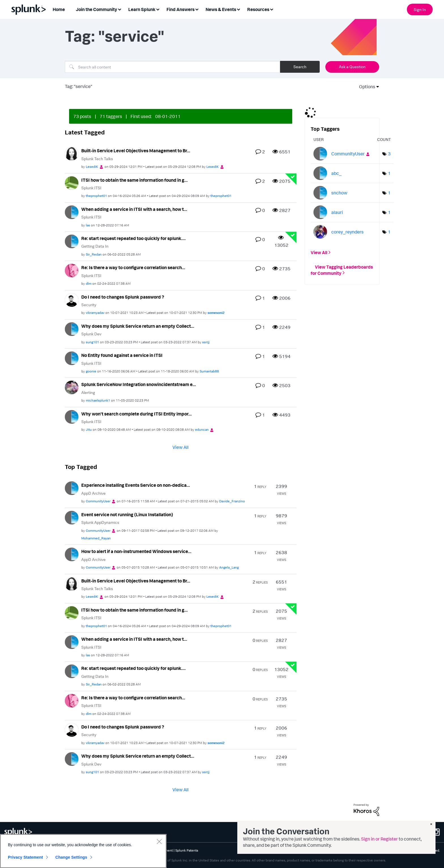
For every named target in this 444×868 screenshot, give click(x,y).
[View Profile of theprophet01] (96, 196)
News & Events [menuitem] (221, 9)
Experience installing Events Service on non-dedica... (136, 485)
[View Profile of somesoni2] (216, 313)
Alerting (88, 392)
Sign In (420, 9)
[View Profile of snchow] (339, 193)
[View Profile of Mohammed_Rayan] (96, 538)
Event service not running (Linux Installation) (127, 515)
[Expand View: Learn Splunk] (158, 9)
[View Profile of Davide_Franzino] (232, 501)
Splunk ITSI (91, 188)
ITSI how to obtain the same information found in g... (135, 180)
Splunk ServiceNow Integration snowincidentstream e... (139, 384)
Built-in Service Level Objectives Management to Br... (136, 151)
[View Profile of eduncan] (202, 429)
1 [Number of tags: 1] (389, 173)
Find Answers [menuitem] (181, 9)
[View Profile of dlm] (89, 283)
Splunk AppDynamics (100, 522)
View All (181, 447)
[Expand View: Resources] (272, 9)
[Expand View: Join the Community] (119, 9)
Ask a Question (352, 67)
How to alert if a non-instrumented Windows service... (136, 551)
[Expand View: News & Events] (238, 9)
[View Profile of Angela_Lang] (229, 567)
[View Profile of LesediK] (92, 167)
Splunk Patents (187, 850)
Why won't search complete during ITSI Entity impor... (136, 414)
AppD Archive (93, 493)
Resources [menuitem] (258, 9)
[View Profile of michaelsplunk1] (98, 400)
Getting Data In (95, 246)
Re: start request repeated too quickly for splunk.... (134, 238)
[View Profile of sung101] (92, 342)
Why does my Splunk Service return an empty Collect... (138, 326)
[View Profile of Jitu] (89, 429)
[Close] (159, 841)
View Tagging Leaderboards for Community (342, 270)
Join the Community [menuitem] (97, 9)
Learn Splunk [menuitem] (142, 9)
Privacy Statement (25, 857)
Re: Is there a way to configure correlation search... (133, 267)
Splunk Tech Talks (97, 159)
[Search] (172, 67)
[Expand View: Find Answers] (197, 9)
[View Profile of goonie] (91, 371)
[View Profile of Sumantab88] (209, 371)
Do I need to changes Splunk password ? (123, 297)
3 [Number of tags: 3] (389, 154)
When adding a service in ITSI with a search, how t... (134, 209)
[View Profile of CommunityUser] (98, 501)
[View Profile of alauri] (337, 212)
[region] (83, 851)
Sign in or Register (379, 839)
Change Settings (71, 857)
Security (89, 305)
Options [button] (365, 87)
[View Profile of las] (88, 225)
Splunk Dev (91, 334)
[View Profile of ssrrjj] (206, 342)
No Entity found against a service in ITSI (122, 355)
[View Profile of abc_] (336, 173)
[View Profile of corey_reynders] (347, 232)
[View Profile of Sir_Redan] (94, 254)
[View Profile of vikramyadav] (95, 313)
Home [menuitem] (59, 9)
